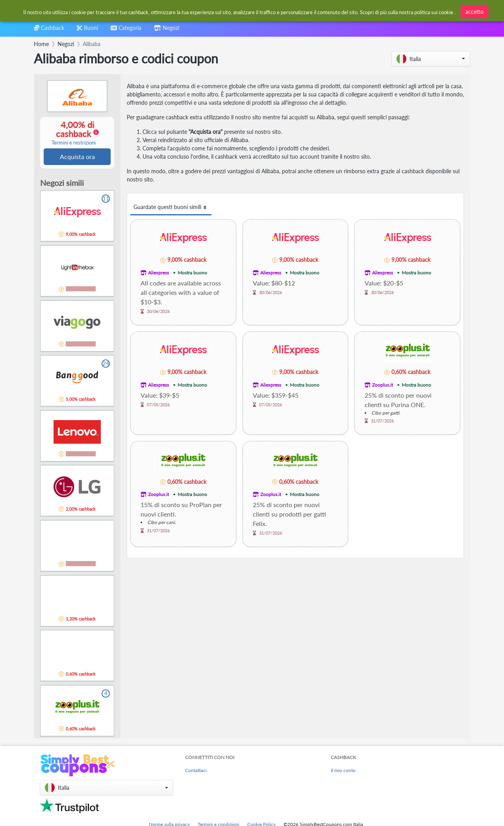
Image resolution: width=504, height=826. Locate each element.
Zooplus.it (383, 385)
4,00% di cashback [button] (74, 133)
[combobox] (233, 11)
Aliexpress (158, 273)
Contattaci (196, 771)
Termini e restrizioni (74, 143)
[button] (431, 59)
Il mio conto (343, 771)
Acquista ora (77, 157)
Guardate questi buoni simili (171, 207)
